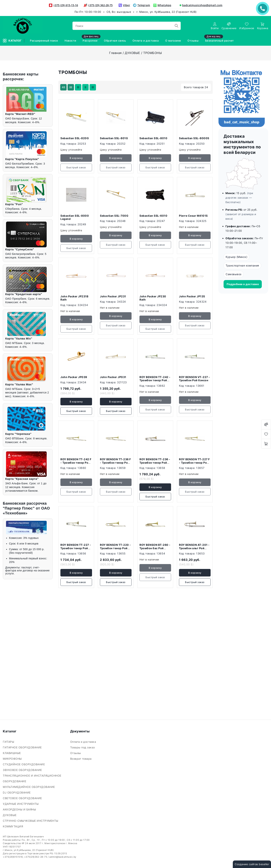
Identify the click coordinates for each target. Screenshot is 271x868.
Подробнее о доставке (243, 284)
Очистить (40, 187)
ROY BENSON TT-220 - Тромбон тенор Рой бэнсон (115, 548)
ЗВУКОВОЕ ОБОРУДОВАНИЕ (23, 770)
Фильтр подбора (19, 75)
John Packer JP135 (192, 296)
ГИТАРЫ (9, 742)
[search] (177, 26)
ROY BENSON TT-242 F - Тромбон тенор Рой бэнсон (76, 462)
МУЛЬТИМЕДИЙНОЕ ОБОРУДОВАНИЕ (29, 787)
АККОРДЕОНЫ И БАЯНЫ (20, 809)
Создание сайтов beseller (252, 864)
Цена (11, 106)
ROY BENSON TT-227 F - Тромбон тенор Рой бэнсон (194, 462)
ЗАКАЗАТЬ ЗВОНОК (263, 8)
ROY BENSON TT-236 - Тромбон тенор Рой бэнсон (155, 462)
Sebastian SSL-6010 (153, 216)
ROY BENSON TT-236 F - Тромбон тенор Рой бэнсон (115, 462)
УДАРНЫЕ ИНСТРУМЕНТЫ (21, 804)
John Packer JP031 (113, 377)
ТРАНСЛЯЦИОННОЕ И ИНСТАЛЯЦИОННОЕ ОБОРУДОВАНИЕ (32, 778)
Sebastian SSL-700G (114, 216)
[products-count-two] (85, 87)
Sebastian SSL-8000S (194, 138)
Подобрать (16, 187)
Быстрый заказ (76, 411)
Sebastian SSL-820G (75, 138)
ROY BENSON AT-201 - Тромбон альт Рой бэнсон (194, 548)
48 (64, 87)
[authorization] (215, 26)
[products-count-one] (93, 87)
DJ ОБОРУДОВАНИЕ (17, 792)
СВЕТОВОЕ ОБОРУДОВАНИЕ (23, 798)
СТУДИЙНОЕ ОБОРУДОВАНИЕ (24, 764)
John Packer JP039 (74, 377)
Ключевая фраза (19, 86)
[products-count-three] (78, 87)
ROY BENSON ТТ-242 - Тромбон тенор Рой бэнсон (155, 380)
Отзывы (76, 753)
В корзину (76, 402)
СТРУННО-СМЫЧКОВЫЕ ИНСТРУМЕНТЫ (31, 821)
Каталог (13, 41)
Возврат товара (81, 759)
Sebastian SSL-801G (114, 138)
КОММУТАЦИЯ (13, 826)
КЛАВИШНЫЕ (12, 753)
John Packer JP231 (113, 296)
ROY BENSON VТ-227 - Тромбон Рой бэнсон (194, 379)
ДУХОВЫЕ (132, 53)
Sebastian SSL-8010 (153, 138)
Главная (115, 53)
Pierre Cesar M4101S (193, 216)
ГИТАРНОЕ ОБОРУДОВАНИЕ (23, 747)
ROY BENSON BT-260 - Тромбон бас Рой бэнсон (155, 548)
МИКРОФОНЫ (13, 759)
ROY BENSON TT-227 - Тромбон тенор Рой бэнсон (76, 548)
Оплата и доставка (84, 742)
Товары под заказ (83, 747)
